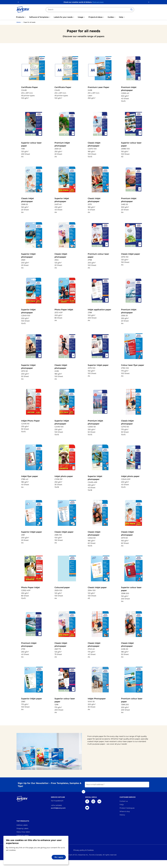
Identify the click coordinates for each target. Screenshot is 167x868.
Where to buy (125, 811)
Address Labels (22, 825)
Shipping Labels (22, 828)
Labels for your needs (63, 17)
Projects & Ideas (95, 17)
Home (19, 22)
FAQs (122, 805)
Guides (111, 17)
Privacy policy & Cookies (83, 850)
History (122, 815)
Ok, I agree (59, 857)
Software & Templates (39, 17)
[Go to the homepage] (23, 10)
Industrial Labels (23, 835)
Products (20, 17)
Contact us (124, 801)
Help (121, 17)
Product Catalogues (127, 808)
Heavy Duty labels (23, 832)
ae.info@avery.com (58, 808)
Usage (81, 17)
